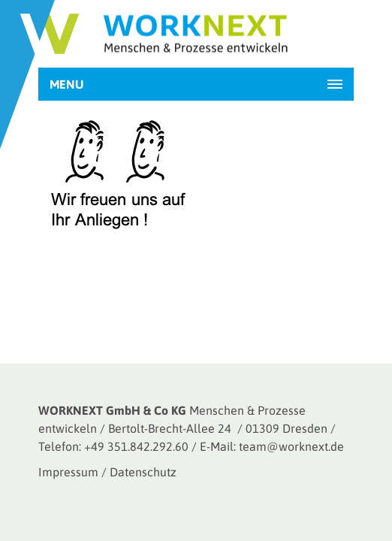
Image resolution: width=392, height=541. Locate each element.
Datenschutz (143, 472)
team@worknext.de (291, 446)
